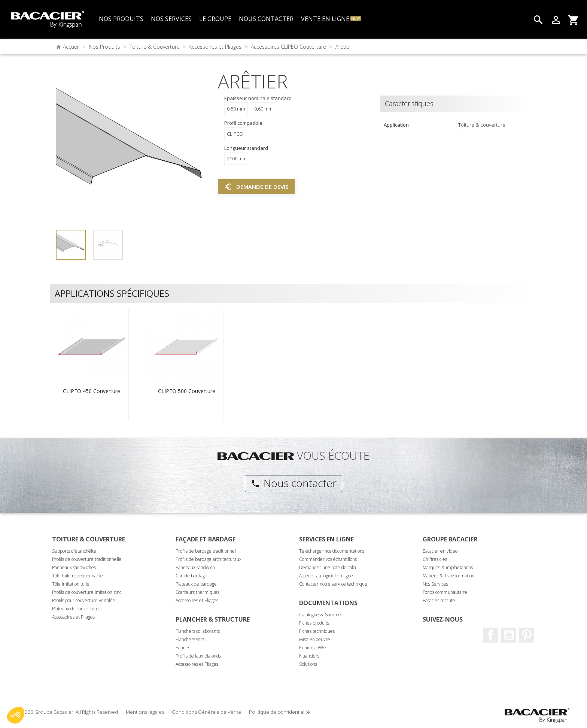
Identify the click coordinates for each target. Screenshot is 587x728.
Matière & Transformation (448, 576)
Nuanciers (309, 656)
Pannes (183, 648)
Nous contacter (294, 483)
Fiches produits (314, 623)
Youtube (509, 635)
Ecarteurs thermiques (197, 592)
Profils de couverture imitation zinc (87, 592)
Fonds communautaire (445, 592)
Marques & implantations (448, 567)
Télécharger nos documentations (332, 551)
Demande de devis (256, 187)
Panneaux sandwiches (74, 567)
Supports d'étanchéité (74, 551)
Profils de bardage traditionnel (206, 551)
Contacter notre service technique (333, 584)
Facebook (491, 635)
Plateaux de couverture (75, 609)
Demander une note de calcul (329, 567)
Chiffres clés (435, 559)
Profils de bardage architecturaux (209, 559)
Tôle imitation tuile (71, 584)
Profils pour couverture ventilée (84, 600)
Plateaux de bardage (196, 584)
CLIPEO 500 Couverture (187, 391)
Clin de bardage (191, 576)
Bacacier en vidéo (440, 551)
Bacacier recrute (439, 600)
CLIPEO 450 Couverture (92, 391)
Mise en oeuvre (315, 639)
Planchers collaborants (198, 631)
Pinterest (527, 635)
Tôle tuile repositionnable (77, 576)
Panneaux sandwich (195, 567)
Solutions (308, 664)
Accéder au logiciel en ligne (326, 576)
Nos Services (435, 584)
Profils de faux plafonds (198, 656)
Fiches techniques (317, 631)
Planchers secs (190, 639)
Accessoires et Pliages (73, 617)
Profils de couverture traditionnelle (87, 559)
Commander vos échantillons (328, 559)
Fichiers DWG (313, 648)
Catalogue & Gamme (320, 615)
